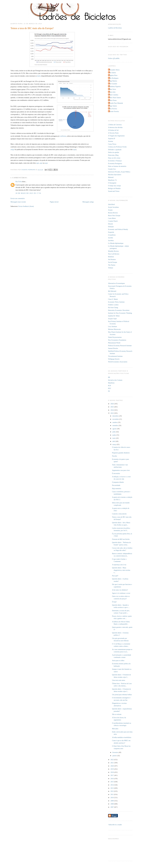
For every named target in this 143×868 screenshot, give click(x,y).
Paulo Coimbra (113, 95)
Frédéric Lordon (113, 305)
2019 (112, 769)
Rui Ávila (19, 182)
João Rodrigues (114, 78)
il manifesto (112, 235)
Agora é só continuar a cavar (121, 593)
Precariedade (116, 485)
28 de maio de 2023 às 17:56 (28, 193)
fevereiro (115, 752)
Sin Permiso (112, 259)
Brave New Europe (114, 216)
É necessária (116, 473)
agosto (115, 429)
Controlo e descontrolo (119, 514)
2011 (112, 794)
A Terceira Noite (113, 133)
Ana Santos (112, 73)
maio (114, 438)
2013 (112, 788)
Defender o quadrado (115, 150)
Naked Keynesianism (115, 337)
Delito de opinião (114, 152)
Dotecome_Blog (113, 155)
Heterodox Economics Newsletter (119, 310)
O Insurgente (112, 183)
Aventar (111, 141)
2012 (112, 791)
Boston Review (113, 213)
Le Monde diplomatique (116, 243)
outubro (115, 422)
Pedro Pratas (113, 100)
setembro (116, 425)
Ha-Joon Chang (113, 307)
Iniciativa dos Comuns (115, 380)
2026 (112, 404)
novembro (116, 419)
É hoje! (114, 602)
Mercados (115, 729)
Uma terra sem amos (119, 680)
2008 (112, 804)
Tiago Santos (113, 106)
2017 (112, 775)
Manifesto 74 (112, 180)
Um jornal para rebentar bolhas (122, 695)
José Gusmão (113, 84)
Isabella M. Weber (114, 316)
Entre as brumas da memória (117, 166)
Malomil (111, 177)
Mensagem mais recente (18, 202)
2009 (112, 801)
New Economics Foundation (117, 340)
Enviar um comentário (18, 198)
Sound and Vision (114, 191)
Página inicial (54, 202)
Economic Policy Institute (116, 302)
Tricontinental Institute (115, 356)
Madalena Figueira (115, 86)
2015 (112, 782)
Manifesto (111, 383)
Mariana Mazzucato (114, 329)
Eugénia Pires (113, 75)
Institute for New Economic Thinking (120, 313)
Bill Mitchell (112, 291)
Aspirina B (112, 138)
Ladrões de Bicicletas (115, 28)
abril (114, 441)
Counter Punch (113, 221)
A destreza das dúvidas (115, 127)
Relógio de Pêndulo (114, 188)
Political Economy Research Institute (120, 346)
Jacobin (111, 238)
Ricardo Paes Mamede (116, 103)
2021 (112, 763)
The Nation (112, 265)
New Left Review (114, 254)
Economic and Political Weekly (118, 229)
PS (109, 391)
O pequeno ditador (118, 482)
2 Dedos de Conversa (115, 125)
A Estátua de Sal (113, 130)
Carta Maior (112, 218)
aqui (74, 149)
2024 (112, 410)
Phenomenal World (114, 343)
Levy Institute (113, 326)
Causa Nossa (112, 144)
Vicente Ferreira (114, 111)
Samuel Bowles (113, 348)
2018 (112, 772)
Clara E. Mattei (113, 299)
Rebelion (111, 257)
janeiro (115, 756)
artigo (12, 149)
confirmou (63, 136)
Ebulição (111, 227)
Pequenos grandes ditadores (121, 453)
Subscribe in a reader (115, 825)
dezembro (116, 416)
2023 (112, 413)
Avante (110, 210)
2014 (112, 785)
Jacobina (111, 240)
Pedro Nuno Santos (115, 98)
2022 (112, 760)
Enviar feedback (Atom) (26, 206)
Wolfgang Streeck (114, 359)
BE (109, 377)
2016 (112, 779)
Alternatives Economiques (116, 283)
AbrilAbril (111, 204)
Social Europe (113, 262)
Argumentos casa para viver (121, 470)
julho (114, 432)
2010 (112, 798)
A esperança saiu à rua (119, 565)
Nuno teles (112, 92)
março (115, 444)
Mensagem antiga (88, 202)
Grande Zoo (112, 169)
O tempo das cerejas (115, 186)
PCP (109, 386)
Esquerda (111, 232)
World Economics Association (118, 362)
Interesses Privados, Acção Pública (119, 172)
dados (39, 76)
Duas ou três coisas (114, 158)
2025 (112, 407)
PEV (110, 388)
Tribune (111, 268)
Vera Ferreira (113, 109)
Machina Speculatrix (115, 175)
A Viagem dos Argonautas (116, 136)
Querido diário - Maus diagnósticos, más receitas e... (121, 570)
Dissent (110, 224)
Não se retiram (117, 714)
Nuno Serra (112, 89)
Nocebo (115, 456)
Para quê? (115, 576)
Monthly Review (113, 251)
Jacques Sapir (112, 319)
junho (114, 435)
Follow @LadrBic (114, 58)
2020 (112, 766)
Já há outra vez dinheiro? (120, 590)
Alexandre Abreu (114, 70)
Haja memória (117, 488)
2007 (112, 807)
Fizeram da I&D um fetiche (121, 539)
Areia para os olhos (118, 660)
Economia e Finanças (115, 161)
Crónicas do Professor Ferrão (117, 147)
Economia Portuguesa (115, 163)
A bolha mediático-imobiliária (122, 737)
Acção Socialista (113, 207)
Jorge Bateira (113, 81)
